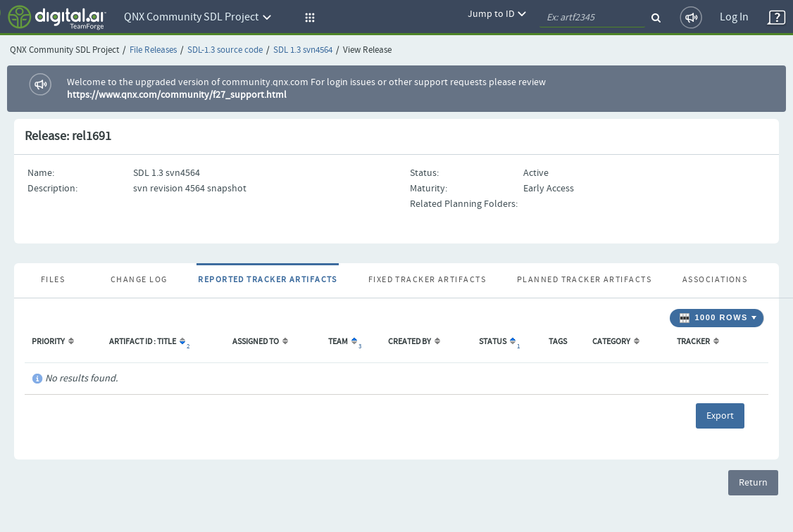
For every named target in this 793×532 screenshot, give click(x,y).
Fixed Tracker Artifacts (427, 280)
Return (753, 483)
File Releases (153, 50)
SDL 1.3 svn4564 (303, 50)
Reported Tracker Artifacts (267, 280)
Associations (715, 280)
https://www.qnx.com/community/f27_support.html (177, 95)
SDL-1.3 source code (225, 50)
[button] (308, 18)
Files (53, 280)
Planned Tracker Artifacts (584, 280)
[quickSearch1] (592, 18)
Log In (734, 17)
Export (720, 416)
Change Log (139, 280)
